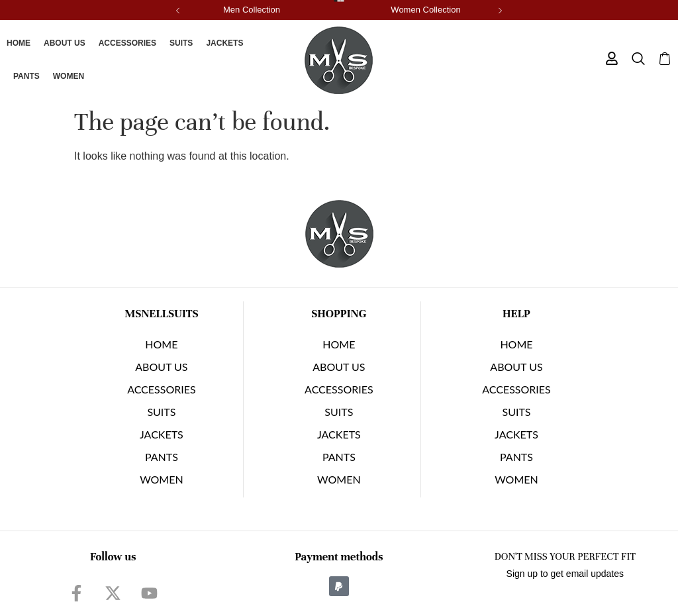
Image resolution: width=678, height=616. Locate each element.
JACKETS (224, 43)
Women (69, 76)
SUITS (181, 43)
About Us (65, 43)
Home (19, 43)
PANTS (26, 76)
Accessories (127, 43)
